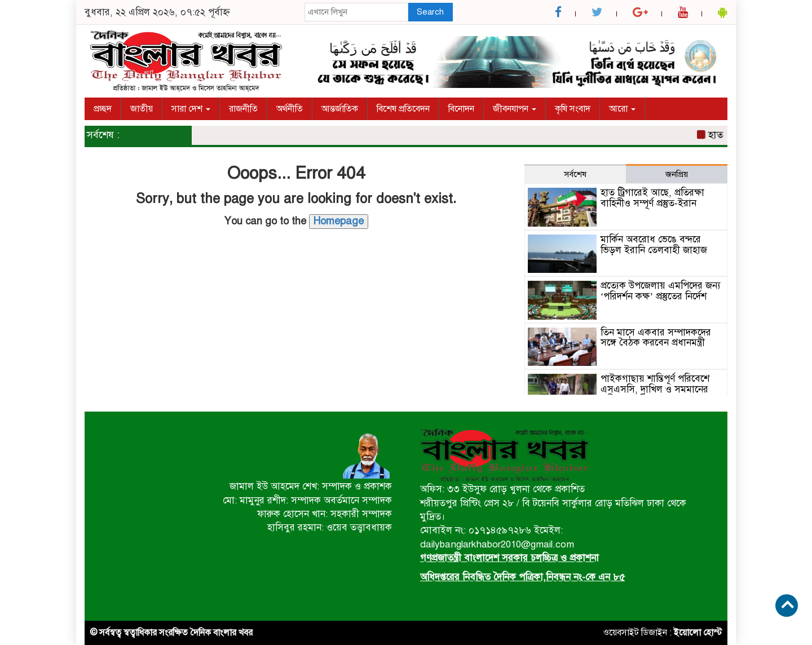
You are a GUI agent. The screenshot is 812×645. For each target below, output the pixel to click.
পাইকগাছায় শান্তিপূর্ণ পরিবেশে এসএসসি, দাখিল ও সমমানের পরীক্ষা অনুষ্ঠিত (655, 389)
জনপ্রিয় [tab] (677, 174)
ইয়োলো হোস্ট (698, 633)
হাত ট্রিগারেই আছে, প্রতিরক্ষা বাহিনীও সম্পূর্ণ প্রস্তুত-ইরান (652, 198)
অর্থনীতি (290, 109)
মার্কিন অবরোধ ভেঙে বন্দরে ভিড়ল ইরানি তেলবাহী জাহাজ (654, 245)
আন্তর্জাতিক (340, 109)
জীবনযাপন (515, 109)
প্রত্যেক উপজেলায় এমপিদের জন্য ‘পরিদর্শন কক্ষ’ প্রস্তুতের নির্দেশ (661, 291)
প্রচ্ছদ (103, 109)
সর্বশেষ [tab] (575, 174)
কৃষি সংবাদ (573, 109)
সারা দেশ (191, 109)
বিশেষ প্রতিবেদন (403, 109)
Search (430, 12)
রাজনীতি (243, 109)
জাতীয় (142, 109)
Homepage (339, 221)
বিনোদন (461, 109)
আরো (622, 109)
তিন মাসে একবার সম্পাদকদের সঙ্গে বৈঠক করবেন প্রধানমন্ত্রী (656, 338)
